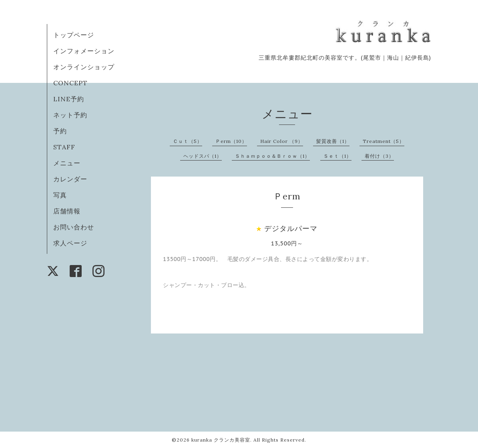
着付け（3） (379, 156)
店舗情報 (67, 211)
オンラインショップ (84, 67)
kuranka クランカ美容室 (221, 440)
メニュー (67, 163)
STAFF (64, 147)
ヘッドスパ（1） (203, 156)
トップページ (74, 35)
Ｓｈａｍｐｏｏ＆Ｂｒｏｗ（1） (272, 156)
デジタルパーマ (291, 228)
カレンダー (70, 179)
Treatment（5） (384, 141)
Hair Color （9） (282, 141)
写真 (60, 195)
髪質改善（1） (333, 141)
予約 (60, 131)
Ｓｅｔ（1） (337, 156)
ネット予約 (70, 115)
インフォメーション (84, 51)
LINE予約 (69, 99)
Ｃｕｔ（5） (188, 141)
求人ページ (70, 243)
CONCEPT (70, 83)
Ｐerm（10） (231, 141)
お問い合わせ (74, 227)
